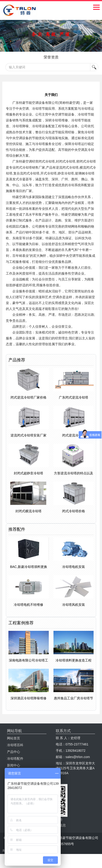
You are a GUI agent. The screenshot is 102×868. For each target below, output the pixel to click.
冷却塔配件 (15, 759)
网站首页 (14, 738)
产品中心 (14, 752)
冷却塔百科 (15, 745)
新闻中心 (14, 765)
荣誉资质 (51, 57)
